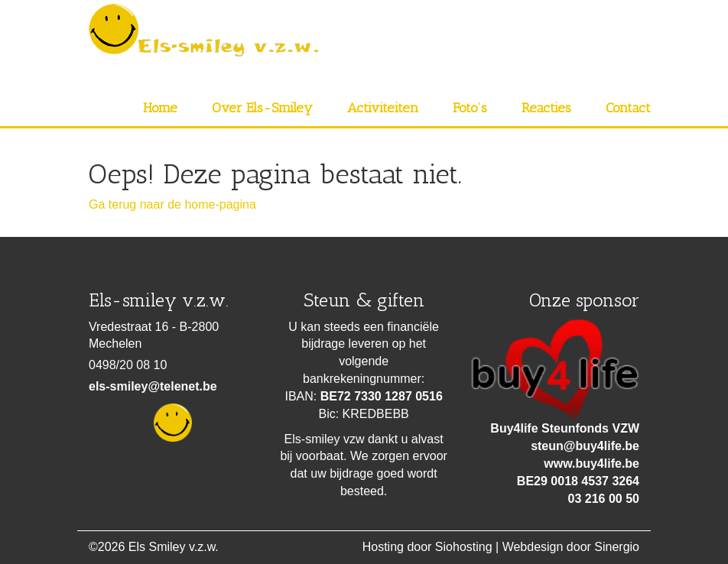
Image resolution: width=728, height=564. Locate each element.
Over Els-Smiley (262, 108)
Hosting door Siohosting (427, 547)
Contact (628, 108)
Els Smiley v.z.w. (174, 547)
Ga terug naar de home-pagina (172, 204)
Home (160, 108)
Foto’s (470, 108)
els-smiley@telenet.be (153, 386)
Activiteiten (383, 108)
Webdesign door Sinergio (571, 547)
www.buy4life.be (591, 464)
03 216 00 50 (604, 499)
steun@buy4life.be (585, 446)
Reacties (546, 108)
